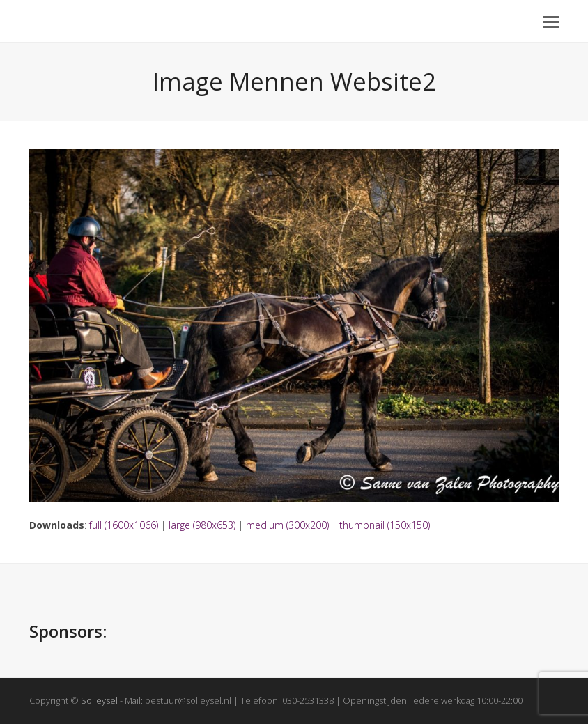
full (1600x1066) (124, 525)
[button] (551, 21)
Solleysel (99, 700)
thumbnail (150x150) (385, 525)
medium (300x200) (287, 525)
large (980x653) (202, 525)
